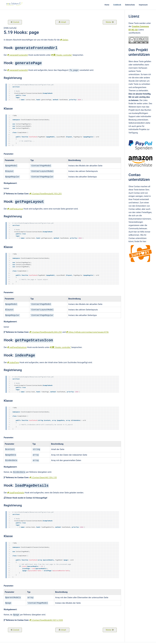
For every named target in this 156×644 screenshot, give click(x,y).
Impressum (143, 5)
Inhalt (63, 22)
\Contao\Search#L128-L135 (44, 474)
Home (107, 5)
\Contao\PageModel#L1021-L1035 (47, 616)
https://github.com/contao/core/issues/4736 (89, 330)
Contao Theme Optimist (50, 642)
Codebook (117, 5)
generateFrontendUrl (19, 55)
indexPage (14, 360)
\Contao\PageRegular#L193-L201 (47, 192)
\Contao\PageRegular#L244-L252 (47, 330)
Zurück (16, 22)
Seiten (65, 40)
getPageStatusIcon (18, 345)
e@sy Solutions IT (67, 642)
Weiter (108, 22)
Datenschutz (130, 5)
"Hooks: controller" (63, 55)
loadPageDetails (17, 489)
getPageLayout (16, 207)
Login (113, 642)
